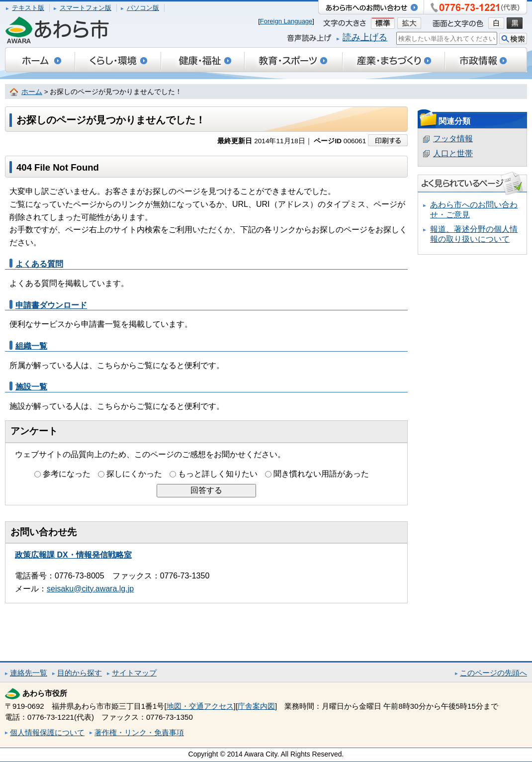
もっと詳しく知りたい (218, 474)
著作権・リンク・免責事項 (139, 732)
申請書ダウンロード (51, 305)
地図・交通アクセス (200, 706)
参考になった (67, 474)
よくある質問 (39, 264)
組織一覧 (31, 346)
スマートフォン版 (86, 8)
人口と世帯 (453, 153)
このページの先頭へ (493, 673)
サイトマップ (134, 673)
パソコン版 (143, 8)
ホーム (32, 92)
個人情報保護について (47, 732)
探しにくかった (134, 474)
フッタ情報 (453, 139)
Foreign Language (286, 21)
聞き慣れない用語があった (321, 474)
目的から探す (80, 673)
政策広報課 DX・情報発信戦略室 (73, 555)
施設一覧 (31, 387)
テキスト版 (28, 8)
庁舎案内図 (256, 706)
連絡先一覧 (29, 673)
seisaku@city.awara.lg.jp (90, 589)
